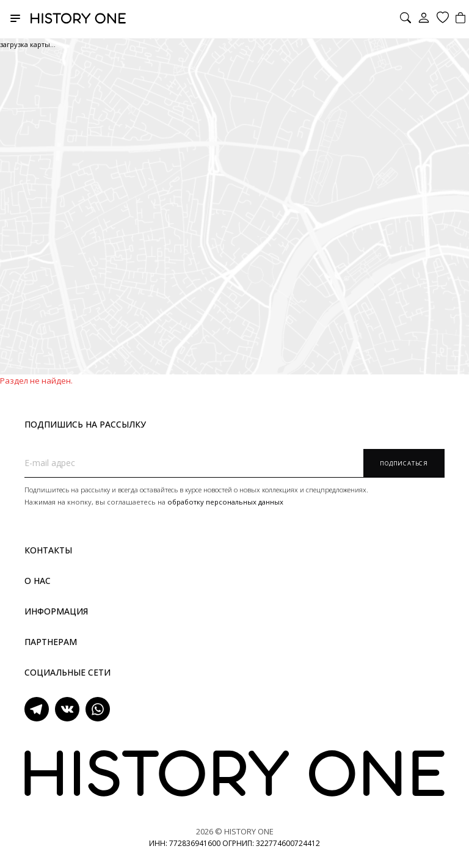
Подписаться (404, 463)
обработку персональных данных (225, 502)
